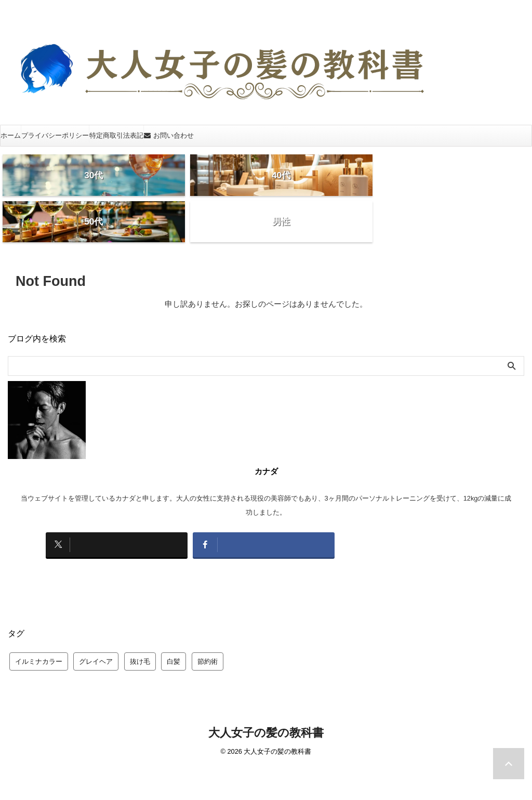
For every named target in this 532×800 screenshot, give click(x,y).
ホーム (11, 135)
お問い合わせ (169, 135)
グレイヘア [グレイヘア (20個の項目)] (96, 615)
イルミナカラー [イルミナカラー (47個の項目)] (39, 615)
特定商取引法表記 (116, 135)
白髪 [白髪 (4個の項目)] (174, 615)
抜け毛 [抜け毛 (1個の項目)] (140, 615)
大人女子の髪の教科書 (266, 686)
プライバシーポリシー (55, 135)
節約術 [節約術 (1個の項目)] (208, 615)
